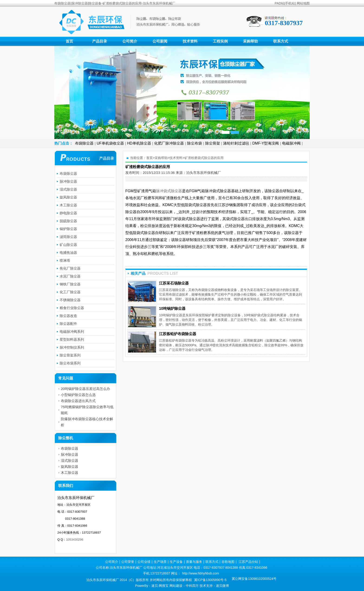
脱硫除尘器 (68, 221)
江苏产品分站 (248, 562)
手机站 (290, 3)
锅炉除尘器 (68, 229)
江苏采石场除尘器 (174, 283)
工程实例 (220, 41)
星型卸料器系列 (72, 339)
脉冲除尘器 (68, 181)
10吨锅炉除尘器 (172, 309)
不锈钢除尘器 (70, 300)
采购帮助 (250, 41)
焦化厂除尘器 (70, 268)
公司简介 (130, 41)
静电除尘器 (68, 213)
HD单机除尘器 (139, 143)
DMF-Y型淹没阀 (266, 143)
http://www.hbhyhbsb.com (201, 573)
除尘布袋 (195, 143)
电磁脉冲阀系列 (72, 332)
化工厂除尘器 (70, 292)
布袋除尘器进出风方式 (78, 401)
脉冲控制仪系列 (72, 347)
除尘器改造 (68, 316)
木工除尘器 (68, 205)
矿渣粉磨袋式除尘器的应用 (204, 158)
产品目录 (100, 41)
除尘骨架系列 (70, 355)
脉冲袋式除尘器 (169, 191)
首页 (69, 41)
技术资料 (190, 41)
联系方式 (281, 41)
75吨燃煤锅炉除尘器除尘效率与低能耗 (87, 410)
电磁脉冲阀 (291, 143)
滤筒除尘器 (68, 237)
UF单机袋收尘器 (110, 143)
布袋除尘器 (84, 143)
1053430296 (75, 540)
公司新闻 (160, 41)
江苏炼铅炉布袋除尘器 (178, 334)
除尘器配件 (68, 324)
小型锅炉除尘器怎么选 (78, 395)
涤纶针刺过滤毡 (236, 143)
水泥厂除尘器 (70, 276)
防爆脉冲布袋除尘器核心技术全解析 (87, 422)
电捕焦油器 (68, 253)
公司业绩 (144, 562)
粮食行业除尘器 (72, 308)
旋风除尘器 (68, 197)
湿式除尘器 (68, 189)
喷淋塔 (65, 260)
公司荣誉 (128, 562)
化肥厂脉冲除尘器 (169, 143)
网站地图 (303, 3)
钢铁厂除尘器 (70, 284)
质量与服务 (194, 562)
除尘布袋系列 (70, 363)
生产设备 (176, 562)
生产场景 (160, 562)
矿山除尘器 (68, 245)
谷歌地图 (228, 562)
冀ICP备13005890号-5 (210, 580)
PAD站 (279, 3)
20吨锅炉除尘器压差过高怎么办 (85, 389)
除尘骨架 (213, 143)
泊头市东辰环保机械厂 (204, 173)
